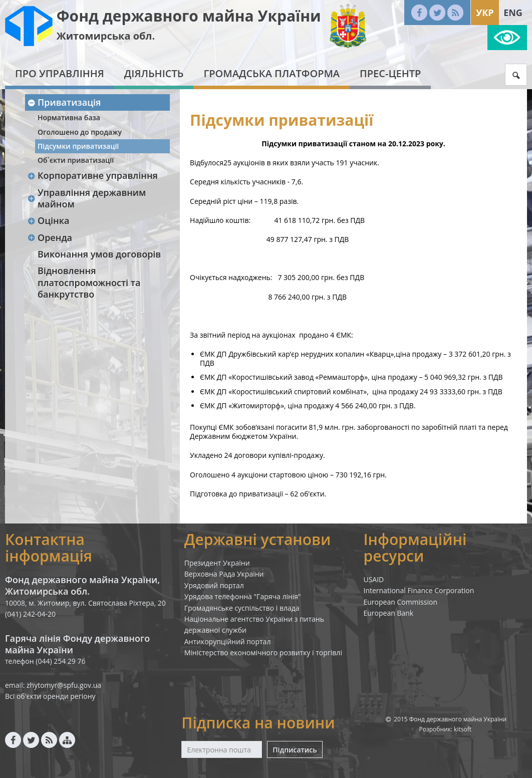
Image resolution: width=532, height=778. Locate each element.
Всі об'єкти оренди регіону (50, 696)
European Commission (400, 602)
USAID (373, 579)
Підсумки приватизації (78, 146)
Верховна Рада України (224, 574)
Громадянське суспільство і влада (242, 608)
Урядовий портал (214, 585)
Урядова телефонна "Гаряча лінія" (243, 596)
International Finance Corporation (419, 590)
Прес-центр (390, 73)
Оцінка (48, 220)
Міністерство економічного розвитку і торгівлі (263, 653)
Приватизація (64, 102)
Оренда (50, 237)
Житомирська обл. (106, 36)
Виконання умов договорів (99, 254)
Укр (485, 13)
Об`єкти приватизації (76, 160)
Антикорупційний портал (228, 641)
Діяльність (154, 73)
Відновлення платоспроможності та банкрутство (89, 282)
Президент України (217, 563)
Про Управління (60, 73)
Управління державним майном (86, 198)
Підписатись (295, 750)
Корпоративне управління (92, 175)
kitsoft (463, 729)
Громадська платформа (272, 73)
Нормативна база (69, 117)
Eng (513, 13)
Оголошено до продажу (80, 132)
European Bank (388, 613)
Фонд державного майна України (189, 16)
